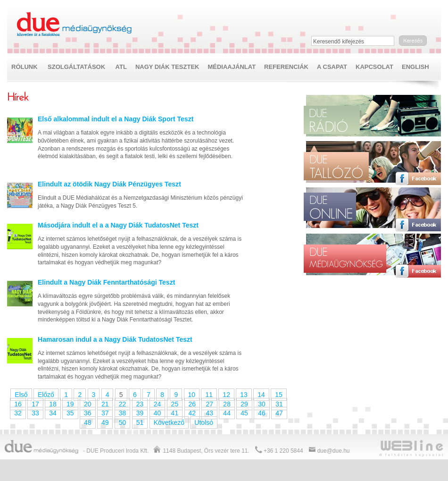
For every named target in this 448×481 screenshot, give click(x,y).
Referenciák (286, 67)
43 (209, 413)
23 (140, 404)
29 (244, 404)
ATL (121, 67)
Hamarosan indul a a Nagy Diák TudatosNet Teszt (115, 339)
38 (123, 413)
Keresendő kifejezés (339, 42)
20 (88, 404)
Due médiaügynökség (75, 25)
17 (35, 404)
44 (227, 413)
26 (192, 404)
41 (175, 413)
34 (53, 413)
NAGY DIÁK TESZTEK (167, 67)
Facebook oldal (418, 132)
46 (262, 413)
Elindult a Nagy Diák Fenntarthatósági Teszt (106, 282)
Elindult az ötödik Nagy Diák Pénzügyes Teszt (109, 184)
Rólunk (25, 67)
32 (18, 413)
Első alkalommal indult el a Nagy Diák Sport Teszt (116, 119)
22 (123, 404)
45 (244, 413)
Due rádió (335, 120)
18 (53, 404)
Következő (169, 422)
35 (70, 413)
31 (279, 404)
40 (158, 413)
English (415, 67)
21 (105, 404)
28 (227, 404)
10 (192, 395)
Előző (46, 395)
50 (123, 422)
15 (279, 395)
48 (88, 422)
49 (105, 422)
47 (279, 413)
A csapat (332, 67)
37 (105, 413)
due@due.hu (334, 451)
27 (209, 404)
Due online (330, 210)
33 (35, 413)
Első (21, 395)
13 (244, 395)
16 (18, 404)
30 (262, 404)
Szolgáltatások (76, 67)
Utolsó (204, 422)
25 (175, 404)
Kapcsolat (374, 67)
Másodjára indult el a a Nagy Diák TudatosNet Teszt (118, 225)
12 (226, 395)
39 (140, 413)
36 (88, 413)
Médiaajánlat (232, 67)
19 (70, 404)
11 (209, 395)
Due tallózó (336, 163)
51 (140, 422)
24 (158, 404)
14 (261, 395)
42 (192, 413)
